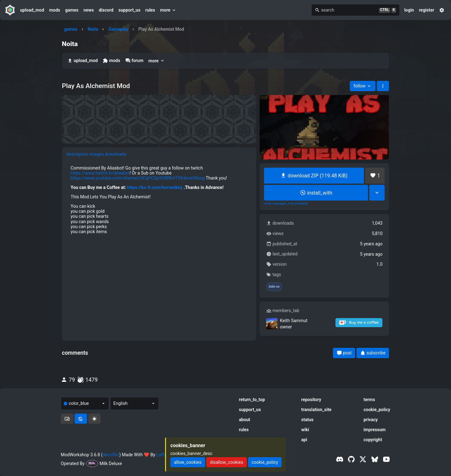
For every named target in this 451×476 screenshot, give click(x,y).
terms (369, 400)
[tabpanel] (159, 200)
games (72, 10)
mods (55, 10)
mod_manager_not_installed (286, 204)
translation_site (316, 410)
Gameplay (118, 29)
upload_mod (32, 10)
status (307, 420)
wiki (305, 430)
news (88, 10)
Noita (93, 29)
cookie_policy (377, 410)
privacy (371, 420)
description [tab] (77, 154)
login (409, 10)
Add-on (274, 287)
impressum (375, 430)
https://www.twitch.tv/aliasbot (100, 173)
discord (106, 10)
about (245, 420)
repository (311, 400)
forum (134, 61)
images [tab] (96, 154)
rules (150, 10)
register (427, 10)
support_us (129, 10)
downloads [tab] (116, 154)
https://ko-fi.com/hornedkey (155, 187)
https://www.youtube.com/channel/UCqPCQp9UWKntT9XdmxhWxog (138, 178)
